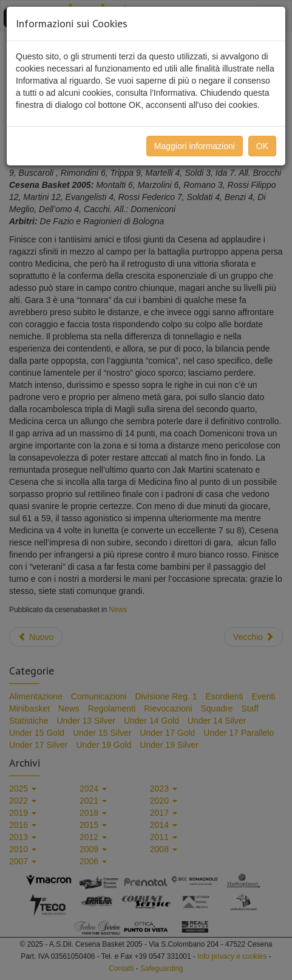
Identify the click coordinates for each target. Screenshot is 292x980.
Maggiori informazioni (195, 146)
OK (262, 146)
